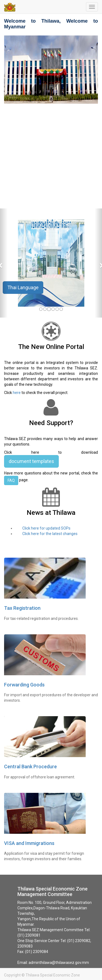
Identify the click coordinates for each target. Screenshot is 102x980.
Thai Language (23, 287)
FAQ (11, 480)
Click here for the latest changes (50, 534)
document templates (31, 461)
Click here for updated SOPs (48, 528)
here (17, 393)
